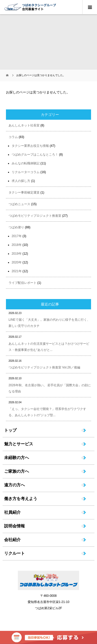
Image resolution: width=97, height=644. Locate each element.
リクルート (14, 553)
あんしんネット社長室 (24, 125)
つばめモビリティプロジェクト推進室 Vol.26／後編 (44, 367)
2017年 (17, 236)
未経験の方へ (17, 458)
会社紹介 (12, 540)
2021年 (17, 271)
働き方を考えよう (21, 499)
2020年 (17, 262)
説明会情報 (14, 526)
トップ (10, 430)
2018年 (17, 245)
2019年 (17, 254)
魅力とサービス (19, 444)
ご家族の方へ (17, 471)
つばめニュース (19, 204)
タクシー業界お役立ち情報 (30, 146)
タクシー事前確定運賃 (24, 192)
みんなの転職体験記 (26, 163)
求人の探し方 (21, 181)
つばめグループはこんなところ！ (35, 155)
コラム (13, 137)
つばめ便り (16, 227)
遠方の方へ (14, 485)
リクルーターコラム (26, 172)
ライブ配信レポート (23, 283)
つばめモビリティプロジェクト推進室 (35, 216)
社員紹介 (12, 512)
